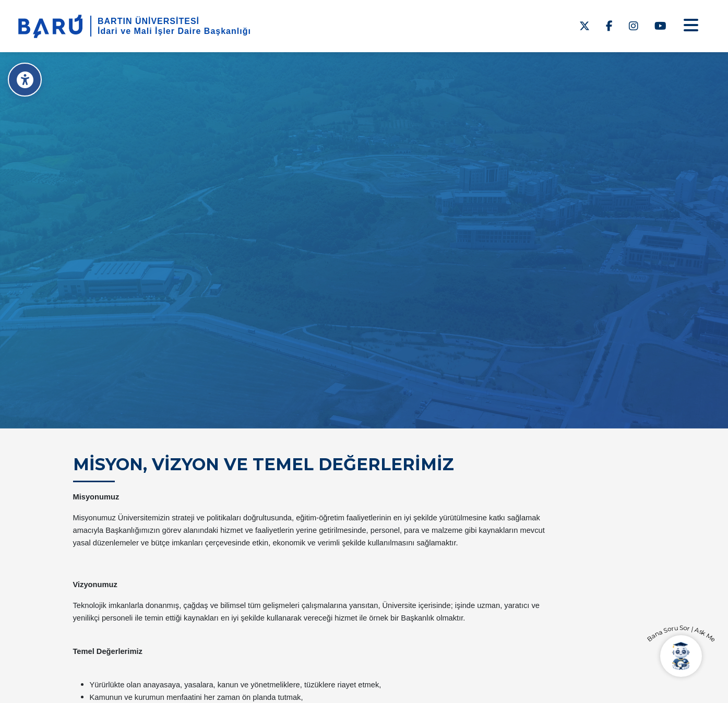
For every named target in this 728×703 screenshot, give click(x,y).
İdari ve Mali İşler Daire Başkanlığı (174, 31)
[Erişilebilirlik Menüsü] (25, 80)
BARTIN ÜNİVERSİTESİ (148, 21)
